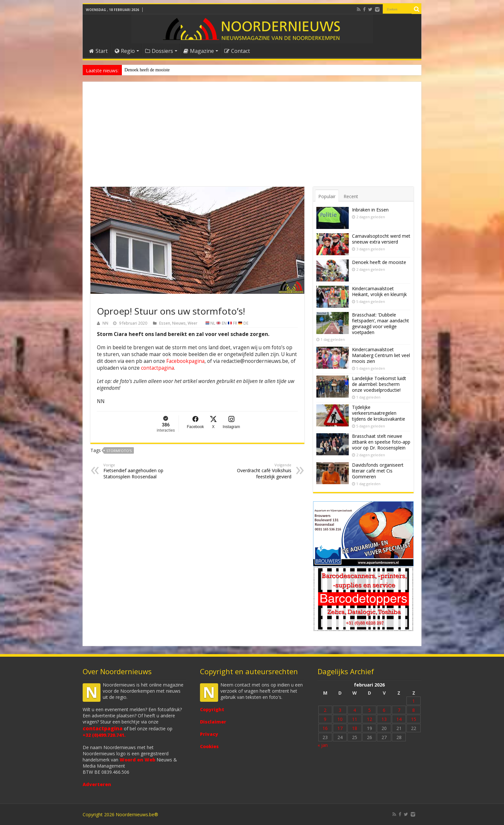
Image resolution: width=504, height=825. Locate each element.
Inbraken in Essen (370, 210)
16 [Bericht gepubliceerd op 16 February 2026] (325, 728)
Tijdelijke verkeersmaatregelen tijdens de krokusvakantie (379, 413)
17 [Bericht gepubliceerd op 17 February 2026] (340, 728)
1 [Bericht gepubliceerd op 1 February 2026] (414, 701)
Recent (351, 196)
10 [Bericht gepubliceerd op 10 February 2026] (340, 719)
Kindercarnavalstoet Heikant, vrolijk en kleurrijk (379, 291)
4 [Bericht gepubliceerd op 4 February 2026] (355, 710)
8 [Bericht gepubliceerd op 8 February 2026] (414, 710)
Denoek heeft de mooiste (147, 70)
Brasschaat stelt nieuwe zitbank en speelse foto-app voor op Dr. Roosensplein (381, 442)
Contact (237, 51)
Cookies (209, 746)
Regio (125, 51)
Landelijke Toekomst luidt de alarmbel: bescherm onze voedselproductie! (379, 384)
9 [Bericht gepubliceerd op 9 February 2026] (325, 719)
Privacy (209, 734)
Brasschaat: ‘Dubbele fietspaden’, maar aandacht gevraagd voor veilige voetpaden (381, 323)
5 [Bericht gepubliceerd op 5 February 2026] (369, 710)
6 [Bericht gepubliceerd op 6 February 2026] (384, 710)
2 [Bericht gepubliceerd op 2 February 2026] (325, 710)
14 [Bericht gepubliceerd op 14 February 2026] (399, 719)
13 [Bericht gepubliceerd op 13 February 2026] (384, 719)
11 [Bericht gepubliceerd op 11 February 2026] (355, 719)
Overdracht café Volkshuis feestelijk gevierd (258, 471)
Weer (193, 323)
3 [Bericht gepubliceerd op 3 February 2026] (340, 710)
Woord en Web (137, 760)
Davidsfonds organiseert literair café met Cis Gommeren (378, 471)
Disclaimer (213, 722)
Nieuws (179, 323)
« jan (323, 745)
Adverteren (97, 784)
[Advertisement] (252, 138)
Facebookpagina (185, 361)
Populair (327, 196)
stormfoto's (119, 451)
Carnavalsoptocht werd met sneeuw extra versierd (381, 239)
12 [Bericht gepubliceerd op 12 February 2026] (369, 719)
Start (98, 51)
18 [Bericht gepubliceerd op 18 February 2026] (355, 728)
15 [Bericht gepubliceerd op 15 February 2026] (414, 719)
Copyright (212, 709)
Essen (165, 323)
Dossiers (159, 51)
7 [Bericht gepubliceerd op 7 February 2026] (399, 710)
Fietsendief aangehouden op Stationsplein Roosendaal (137, 471)
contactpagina (158, 368)
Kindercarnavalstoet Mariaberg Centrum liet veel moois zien (381, 355)
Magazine (199, 51)
